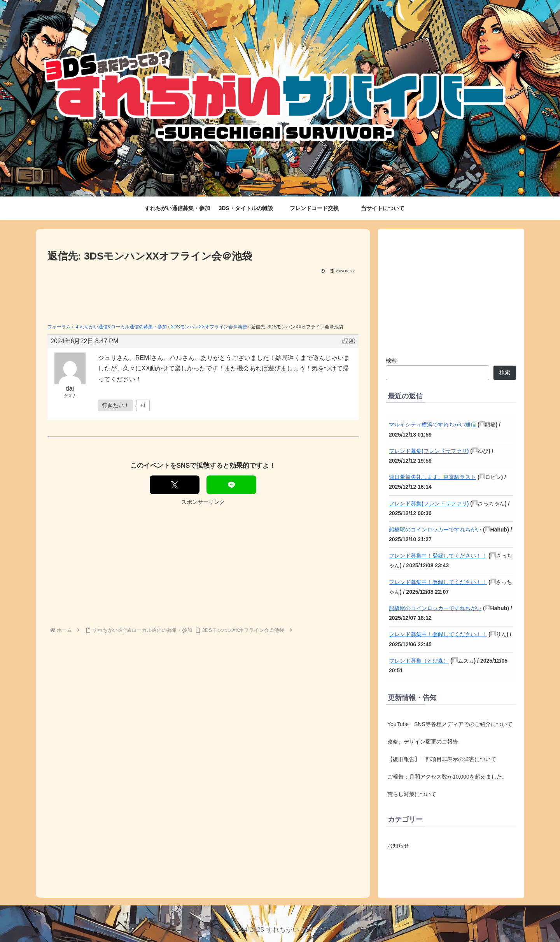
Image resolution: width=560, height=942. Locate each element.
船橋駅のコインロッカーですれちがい (435, 530)
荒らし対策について (412, 794)
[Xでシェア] (175, 485)
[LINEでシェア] (231, 485)
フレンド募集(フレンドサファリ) (429, 451)
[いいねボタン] (115, 405)
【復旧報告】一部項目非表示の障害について (442, 759)
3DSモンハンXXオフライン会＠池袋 (209, 327)
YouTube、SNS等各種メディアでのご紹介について (450, 724)
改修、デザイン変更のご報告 (423, 742)
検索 (391, 360)
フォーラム (59, 327)
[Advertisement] (203, 296)
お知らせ (398, 846)
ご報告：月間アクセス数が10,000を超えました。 (447, 777)
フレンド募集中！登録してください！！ (438, 556)
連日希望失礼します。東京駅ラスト (432, 477)
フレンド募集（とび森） (419, 661)
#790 (348, 341)
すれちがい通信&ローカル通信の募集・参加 (121, 327)
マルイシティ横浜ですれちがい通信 (432, 425)
